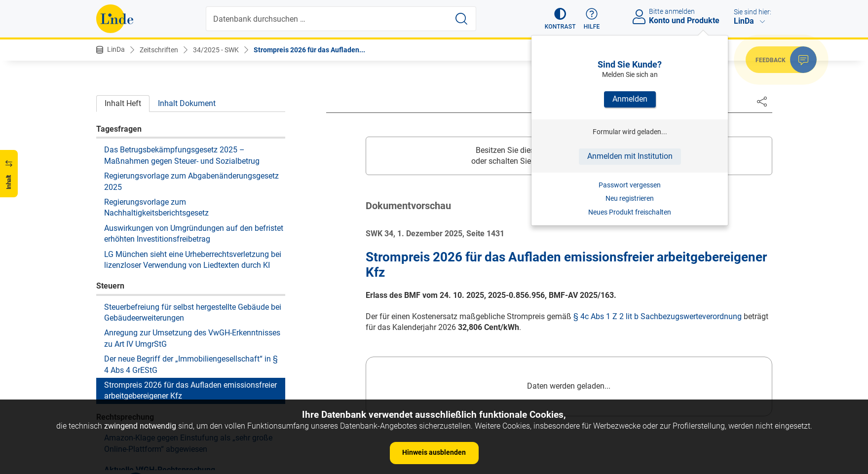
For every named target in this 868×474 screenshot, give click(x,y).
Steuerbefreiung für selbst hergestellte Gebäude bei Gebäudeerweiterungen (193, 238)
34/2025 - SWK (216, 50)
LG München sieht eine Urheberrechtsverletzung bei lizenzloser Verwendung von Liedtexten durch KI (193, 185)
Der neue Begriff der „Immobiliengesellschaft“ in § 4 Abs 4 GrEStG (191, 290)
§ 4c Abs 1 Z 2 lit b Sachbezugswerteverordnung (658, 316)
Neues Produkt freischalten (630, 212)
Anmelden (630, 99)
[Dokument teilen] (762, 101)
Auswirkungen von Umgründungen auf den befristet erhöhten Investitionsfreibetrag (194, 159)
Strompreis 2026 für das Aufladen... (309, 50)
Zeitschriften (159, 50)
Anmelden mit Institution (630, 156)
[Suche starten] (461, 19)
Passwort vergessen (630, 185)
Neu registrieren (630, 198)
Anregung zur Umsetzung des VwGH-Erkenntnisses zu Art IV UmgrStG (192, 264)
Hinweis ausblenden (434, 452)
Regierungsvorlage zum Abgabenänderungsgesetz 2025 (191, 107)
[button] (560, 19)
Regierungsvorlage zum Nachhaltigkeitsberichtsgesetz (156, 133)
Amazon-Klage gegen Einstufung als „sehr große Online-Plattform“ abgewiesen (188, 369)
